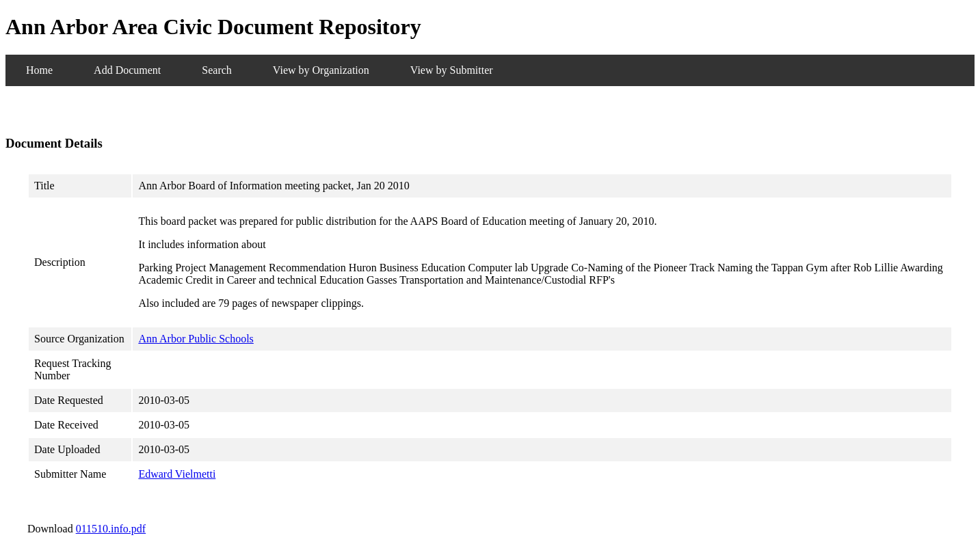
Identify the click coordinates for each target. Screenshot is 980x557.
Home (39, 70)
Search (217, 70)
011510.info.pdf (111, 529)
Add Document (127, 70)
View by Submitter (452, 70)
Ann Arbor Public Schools (196, 339)
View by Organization (321, 70)
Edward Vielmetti (177, 474)
